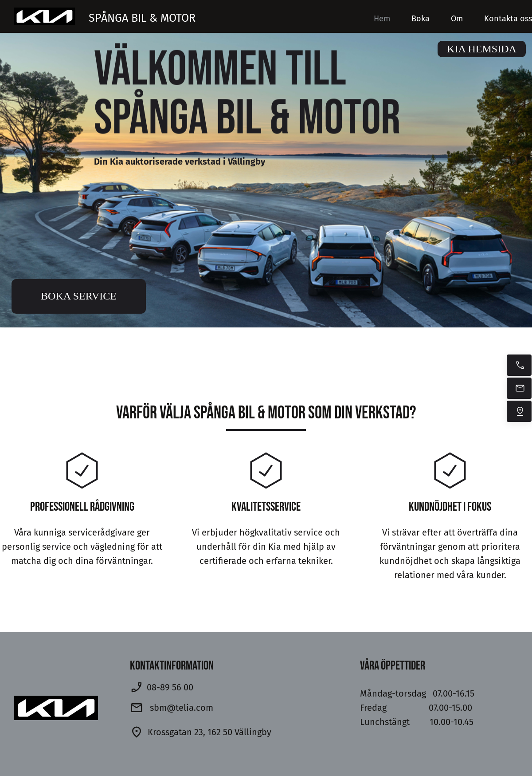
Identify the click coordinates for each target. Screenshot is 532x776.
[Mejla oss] (519, 388)
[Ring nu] (519, 365)
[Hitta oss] (519, 411)
